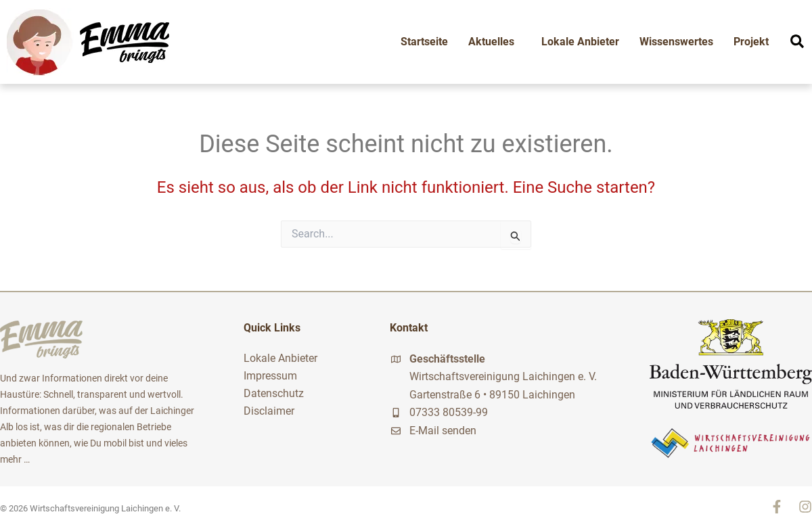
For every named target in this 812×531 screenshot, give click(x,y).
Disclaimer (269, 411)
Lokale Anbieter (580, 42)
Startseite (424, 42)
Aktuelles (495, 42)
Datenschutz (274, 393)
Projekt (751, 42)
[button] (797, 41)
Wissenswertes (676, 42)
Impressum (270, 376)
